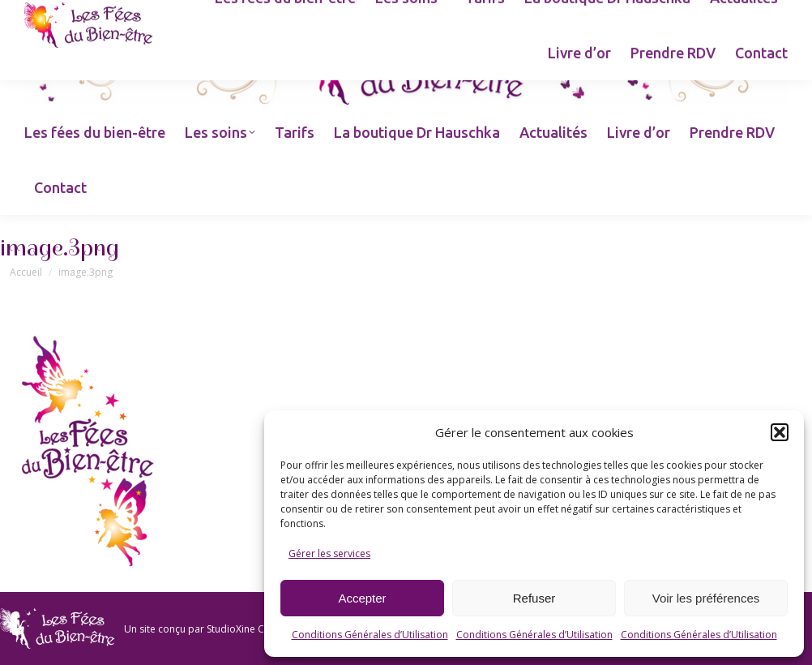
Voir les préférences (706, 598)
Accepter (362, 598)
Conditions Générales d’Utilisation (370, 635)
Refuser (534, 598)
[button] (780, 432)
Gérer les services (329, 553)
